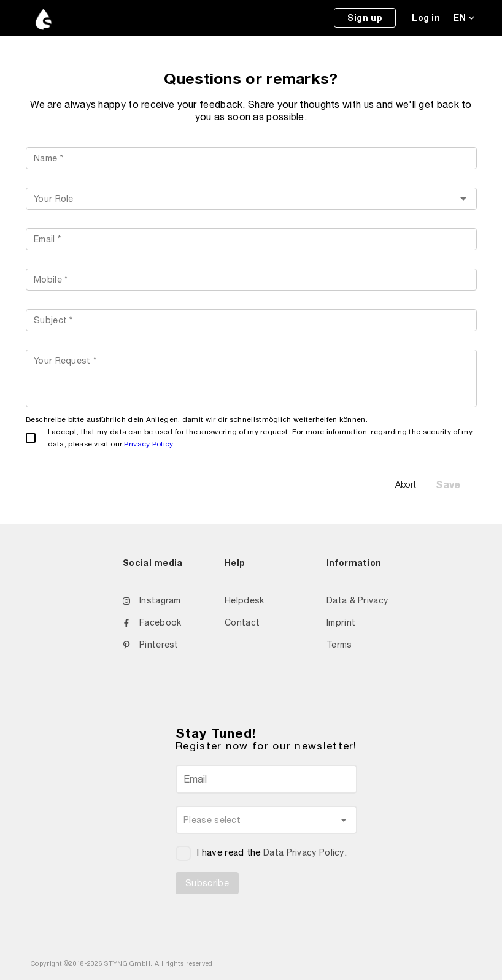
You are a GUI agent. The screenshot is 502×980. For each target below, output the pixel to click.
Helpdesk (244, 600)
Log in (426, 17)
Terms (339, 645)
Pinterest (151, 645)
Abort (406, 484)
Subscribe (207, 883)
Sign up (365, 17)
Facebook (152, 622)
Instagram (152, 600)
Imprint (341, 622)
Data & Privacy (357, 600)
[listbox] (251, 199)
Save (448, 484)
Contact (242, 622)
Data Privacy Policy (304, 852)
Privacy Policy (148, 444)
